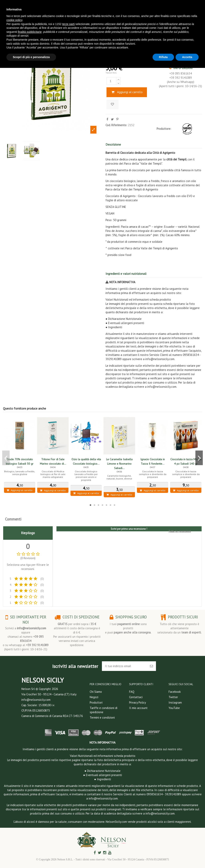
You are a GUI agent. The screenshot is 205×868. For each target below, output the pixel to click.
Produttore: (164, 129)
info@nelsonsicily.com (32, 628)
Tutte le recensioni (180, 531)
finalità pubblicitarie (30, 32)
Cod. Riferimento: (116, 125)
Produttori (96, 702)
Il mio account (138, 708)
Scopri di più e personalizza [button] (31, 57)
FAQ (132, 692)
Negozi (94, 697)
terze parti (68, 24)
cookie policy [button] (14, 20)
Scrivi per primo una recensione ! (129, 529)
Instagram (175, 702)
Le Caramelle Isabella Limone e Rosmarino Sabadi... (119, 464)
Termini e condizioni (102, 717)
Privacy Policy (138, 702)
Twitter (173, 697)
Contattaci (136, 697)
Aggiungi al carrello (127, 92)
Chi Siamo (96, 692)
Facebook (175, 692)
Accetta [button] (187, 57)
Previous (6, 458)
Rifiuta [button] (163, 57)
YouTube (174, 708)
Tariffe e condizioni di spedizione (104, 710)
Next (199, 458)
